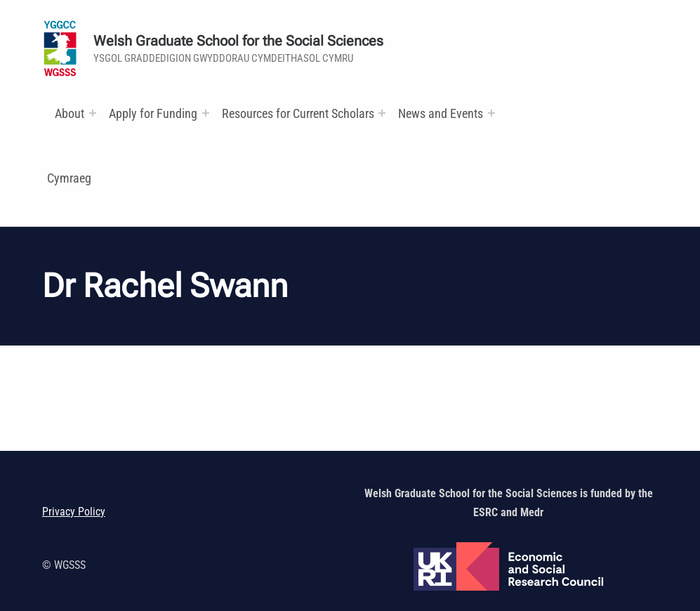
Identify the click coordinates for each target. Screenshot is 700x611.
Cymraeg (69, 178)
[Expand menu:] (93, 113)
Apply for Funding (153, 113)
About (70, 113)
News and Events (441, 113)
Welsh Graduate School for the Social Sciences (238, 41)
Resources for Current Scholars (298, 113)
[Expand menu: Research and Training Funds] (382, 113)
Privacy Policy (74, 512)
